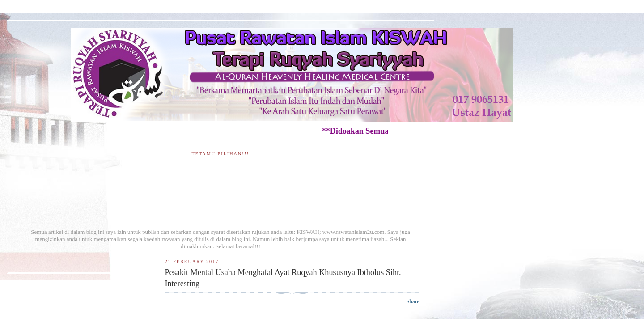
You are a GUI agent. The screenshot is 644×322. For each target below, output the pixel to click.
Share (413, 301)
